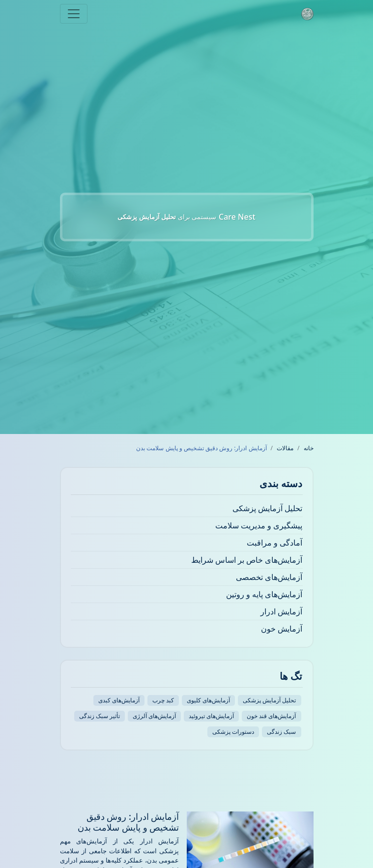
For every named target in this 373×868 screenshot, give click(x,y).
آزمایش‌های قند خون (271, 716)
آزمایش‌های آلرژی (154, 716)
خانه (309, 448)
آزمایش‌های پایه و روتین (264, 594)
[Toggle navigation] (74, 14)
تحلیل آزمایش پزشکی (267, 508)
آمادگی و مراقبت (274, 543)
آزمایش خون (282, 629)
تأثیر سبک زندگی (100, 716)
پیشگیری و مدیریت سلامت (259, 525)
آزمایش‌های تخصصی (269, 577)
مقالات (285, 448)
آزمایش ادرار (281, 611)
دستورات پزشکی (233, 732)
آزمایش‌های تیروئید (211, 716)
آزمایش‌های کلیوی (208, 700)
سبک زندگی (281, 732)
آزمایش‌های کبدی (119, 700)
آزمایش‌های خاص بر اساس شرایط (247, 560)
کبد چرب (163, 700)
